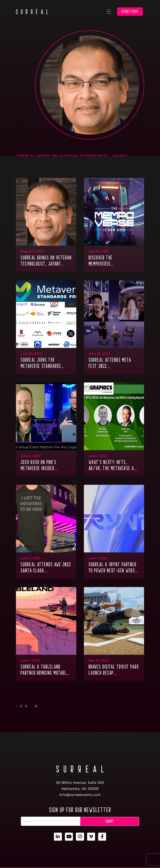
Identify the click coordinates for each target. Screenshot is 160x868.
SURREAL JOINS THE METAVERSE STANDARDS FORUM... (41, 363)
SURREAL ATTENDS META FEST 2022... (110, 363)
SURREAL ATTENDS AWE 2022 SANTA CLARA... (46, 567)
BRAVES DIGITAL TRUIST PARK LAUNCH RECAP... (114, 670)
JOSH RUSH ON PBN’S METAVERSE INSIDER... (39, 465)
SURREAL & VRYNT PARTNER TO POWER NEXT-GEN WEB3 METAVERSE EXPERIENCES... (113, 568)
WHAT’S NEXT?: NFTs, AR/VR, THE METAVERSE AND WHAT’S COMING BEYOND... (113, 466)
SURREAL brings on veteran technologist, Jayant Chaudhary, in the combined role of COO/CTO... (46, 261)
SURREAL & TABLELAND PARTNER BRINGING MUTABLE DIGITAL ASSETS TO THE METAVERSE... (45, 670)
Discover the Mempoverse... (102, 261)
